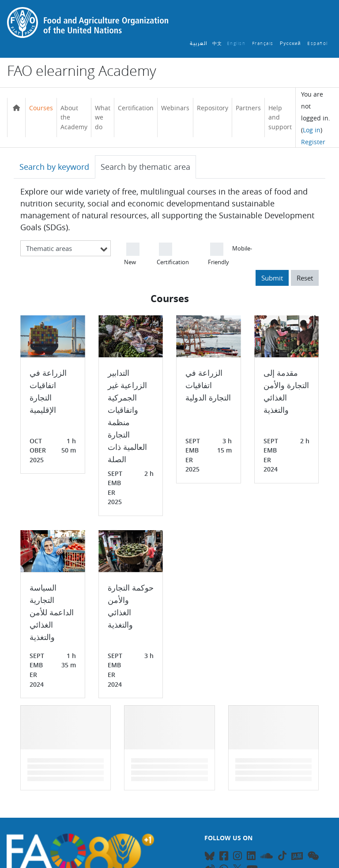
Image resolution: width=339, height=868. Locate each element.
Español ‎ (318, 43)
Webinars (175, 108)
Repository (213, 108)
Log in (312, 130)
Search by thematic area (145, 167)
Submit (272, 278)
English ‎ (237, 43)
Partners (248, 108)
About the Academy (74, 117)
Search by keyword (54, 167)
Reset (305, 278)
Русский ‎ (291, 43)
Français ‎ (264, 43)
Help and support (280, 117)
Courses (41, 108)
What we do (103, 117)
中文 (217, 43)
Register (313, 142)
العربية (199, 43)
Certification (136, 108)
